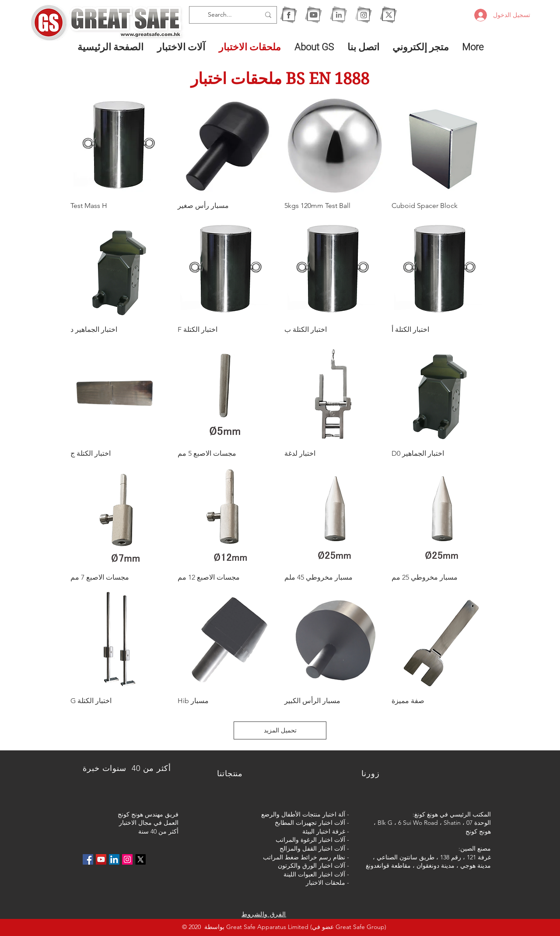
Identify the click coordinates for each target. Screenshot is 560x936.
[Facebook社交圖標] (88, 859)
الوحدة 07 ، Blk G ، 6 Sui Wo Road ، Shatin (434, 823)
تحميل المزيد (280, 730)
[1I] (338, 15)
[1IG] (363, 15)
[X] (388, 15)
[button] (181, 47)
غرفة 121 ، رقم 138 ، (464, 857)
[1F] (289, 15)
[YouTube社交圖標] (101, 859)
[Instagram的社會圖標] (127, 859)
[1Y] (313, 15)
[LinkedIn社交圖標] (114, 859)
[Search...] (234, 15)
